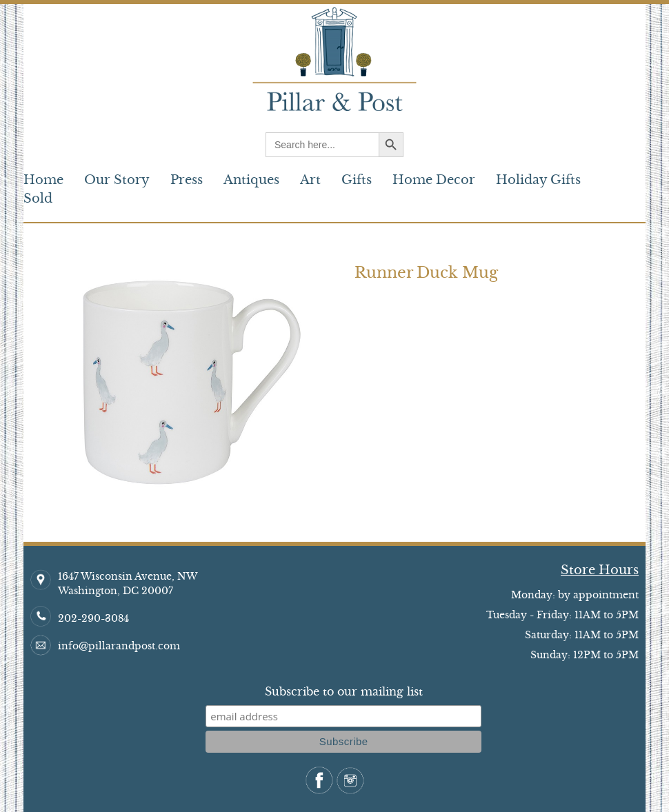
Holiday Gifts (538, 180)
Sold (38, 199)
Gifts (357, 180)
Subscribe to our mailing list (344, 691)
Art (310, 180)
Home (43, 180)
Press (187, 180)
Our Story (117, 180)
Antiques (251, 180)
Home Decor (434, 180)
